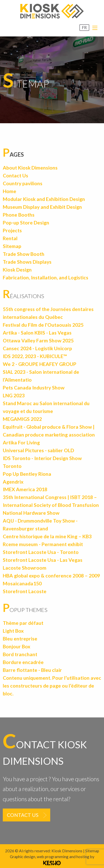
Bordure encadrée (23, 662)
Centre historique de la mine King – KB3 (47, 536)
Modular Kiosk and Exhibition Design (44, 199)
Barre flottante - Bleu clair (32, 670)
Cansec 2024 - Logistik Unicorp (37, 348)
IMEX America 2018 (25, 489)
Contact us (23, 815)
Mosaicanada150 (22, 583)
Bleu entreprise (20, 639)
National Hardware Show (31, 513)
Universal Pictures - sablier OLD (38, 450)
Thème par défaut (23, 623)
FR (84, 28)
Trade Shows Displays (27, 262)
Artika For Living (21, 442)
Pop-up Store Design (26, 223)
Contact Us (15, 175)
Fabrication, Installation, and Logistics (46, 277)
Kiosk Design (17, 270)
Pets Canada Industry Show (34, 388)
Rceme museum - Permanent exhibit (43, 544)
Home (10, 191)
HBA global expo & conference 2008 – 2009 (51, 576)
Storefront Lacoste (25, 591)
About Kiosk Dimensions (30, 168)
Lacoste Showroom (25, 568)
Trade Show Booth (24, 254)
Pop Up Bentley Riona (27, 474)
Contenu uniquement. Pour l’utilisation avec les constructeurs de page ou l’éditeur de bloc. (52, 686)
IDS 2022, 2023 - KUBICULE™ (35, 356)
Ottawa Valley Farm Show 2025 (38, 340)
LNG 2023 (14, 395)
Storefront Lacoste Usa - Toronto (41, 552)
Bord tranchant (20, 654)
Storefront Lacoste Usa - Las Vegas (43, 560)
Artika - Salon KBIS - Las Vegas (37, 333)
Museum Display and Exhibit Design (42, 207)
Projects (12, 230)
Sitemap (12, 246)
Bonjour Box (16, 646)
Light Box (13, 631)
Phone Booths (19, 215)
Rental (10, 238)
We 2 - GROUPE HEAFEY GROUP (40, 364)
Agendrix (13, 482)
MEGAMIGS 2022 (22, 419)
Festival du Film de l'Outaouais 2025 (43, 325)
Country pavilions (23, 183)
